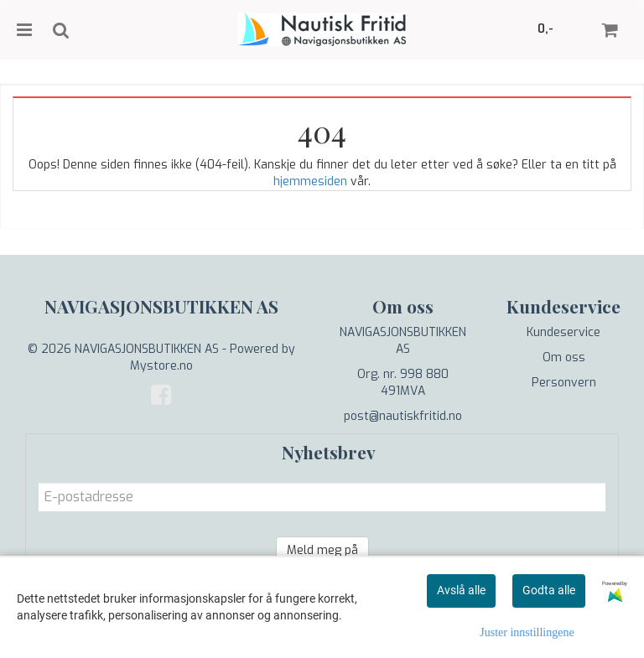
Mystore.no (161, 366)
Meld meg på (322, 550)
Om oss (564, 357)
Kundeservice (563, 332)
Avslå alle (461, 590)
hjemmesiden (310, 181)
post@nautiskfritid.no (403, 416)
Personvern (564, 383)
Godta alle (549, 590)
